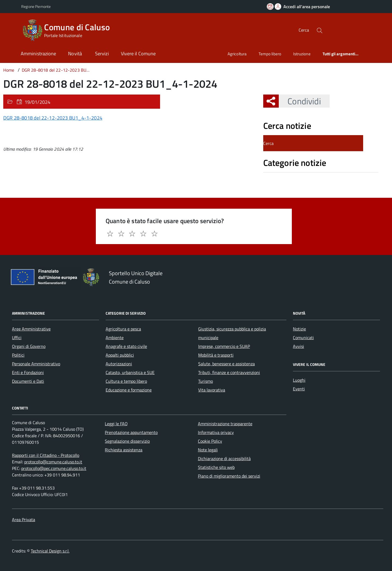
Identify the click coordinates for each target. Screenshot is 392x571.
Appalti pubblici (120, 355)
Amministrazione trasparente (225, 424)
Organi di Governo (29, 346)
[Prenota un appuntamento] (271, 7)
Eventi (299, 389)
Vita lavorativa (212, 390)
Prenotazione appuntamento (131, 432)
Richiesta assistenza (124, 450)
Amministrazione (38, 54)
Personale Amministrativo (36, 364)
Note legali (208, 450)
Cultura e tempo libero (126, 381)
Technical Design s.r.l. (50, 551)
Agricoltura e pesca (123, 329)
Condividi (300, 101)
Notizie (299, 329)
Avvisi (298, 346)
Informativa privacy (216, 432)
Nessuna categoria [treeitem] (283, 175)
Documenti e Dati (28, 381)
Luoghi (299, 380)
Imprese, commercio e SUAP (224, 346)
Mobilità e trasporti (216, 355)
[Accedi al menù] (12, 29)
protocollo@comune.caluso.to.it (53, 462)
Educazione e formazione (129, 390)
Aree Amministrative (31, 329)
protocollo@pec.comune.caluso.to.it (54, 468)
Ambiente (115, 338)
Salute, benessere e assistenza (226, 364)
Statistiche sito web (216, 467)
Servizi (102, 54)
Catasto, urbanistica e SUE (130, 372)
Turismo (206, 381)
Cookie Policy (210, 441)
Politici (18, 355)
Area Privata (24, 520)
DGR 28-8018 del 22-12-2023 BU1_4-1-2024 (53, 118)
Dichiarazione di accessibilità (224, 458)
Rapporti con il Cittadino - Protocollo (46, 455)
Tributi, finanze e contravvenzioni (229, 372)
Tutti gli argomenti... (341, 54)
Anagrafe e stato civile (126, 346)
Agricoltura (237, 54)
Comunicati (303, 338)
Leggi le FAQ (116, 424)
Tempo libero (270, 54)
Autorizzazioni (119, 364)
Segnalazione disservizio (127, 441)
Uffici (17, 338)
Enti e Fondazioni (28, 372)
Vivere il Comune (138, 54)
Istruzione (302, 54)
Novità (76, 54)
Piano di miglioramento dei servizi (229, 476)
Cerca (304, 30)
